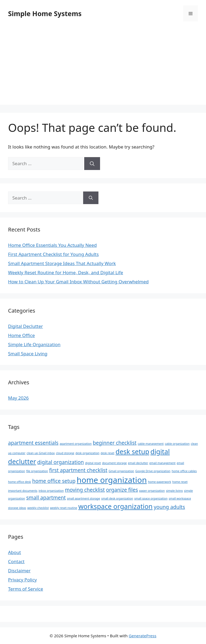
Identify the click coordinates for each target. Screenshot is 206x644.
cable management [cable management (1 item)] (151, 444)
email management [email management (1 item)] (163, 463)
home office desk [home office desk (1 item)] (20, 482)
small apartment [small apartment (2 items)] (46, 498)
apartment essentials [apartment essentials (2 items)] (33, 443)
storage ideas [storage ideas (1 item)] (17, 508)
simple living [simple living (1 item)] (174, 491)
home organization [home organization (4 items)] (112, 480)
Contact (16, 561)
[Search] (92, 164)
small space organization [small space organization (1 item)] (151, 498)
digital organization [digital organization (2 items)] (61, 462)
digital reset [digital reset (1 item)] (93, 463)
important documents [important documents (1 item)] (23, 491)
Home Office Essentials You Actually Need (52, 245)
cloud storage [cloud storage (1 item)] (65, 453)
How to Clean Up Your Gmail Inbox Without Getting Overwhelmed (78, 282)
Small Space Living (28, 354)
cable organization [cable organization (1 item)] (177, 444)
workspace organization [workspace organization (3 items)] (115, 506)
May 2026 (18, 398)
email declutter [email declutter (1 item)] (138, 463)
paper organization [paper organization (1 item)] (152, 491)
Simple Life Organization (34, 344)
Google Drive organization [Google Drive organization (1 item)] (153, 471)
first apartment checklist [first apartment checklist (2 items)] (78, 470)
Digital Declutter (25, 326)
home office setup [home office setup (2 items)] (54, 481)
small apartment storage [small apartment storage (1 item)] (84, 498)
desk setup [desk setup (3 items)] (132, 452)
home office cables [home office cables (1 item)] (184, 471)
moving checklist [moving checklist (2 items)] (85, 490)
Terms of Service (26, 589)
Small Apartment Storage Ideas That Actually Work (62, 263)
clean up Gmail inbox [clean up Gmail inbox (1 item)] (41, 453)
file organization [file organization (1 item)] (37, 471)
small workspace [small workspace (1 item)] (180, 498)
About (14, 552)
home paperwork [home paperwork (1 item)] (160, 482)
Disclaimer (19, 571)
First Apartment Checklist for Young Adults (53, 254)
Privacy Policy (22, 580)
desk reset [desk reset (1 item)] (107, 453)
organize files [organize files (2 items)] (122, 490)
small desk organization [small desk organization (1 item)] (117, 498)
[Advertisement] (103, 67)
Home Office (21, 335)
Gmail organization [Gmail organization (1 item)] (121, 471)
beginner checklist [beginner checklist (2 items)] (115, 443)
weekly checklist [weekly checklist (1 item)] (38, 508)
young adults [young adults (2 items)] (169, 507)
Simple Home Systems (45, 13)
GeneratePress (143, 636)
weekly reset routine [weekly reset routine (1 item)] (63, 508)
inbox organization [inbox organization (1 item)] (51, 491)
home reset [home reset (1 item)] (180, 482)
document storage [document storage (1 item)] (115, 463)
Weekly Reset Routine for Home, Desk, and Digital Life (66, 272)
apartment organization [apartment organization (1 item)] (76, 444)
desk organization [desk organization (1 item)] (87, 453)
